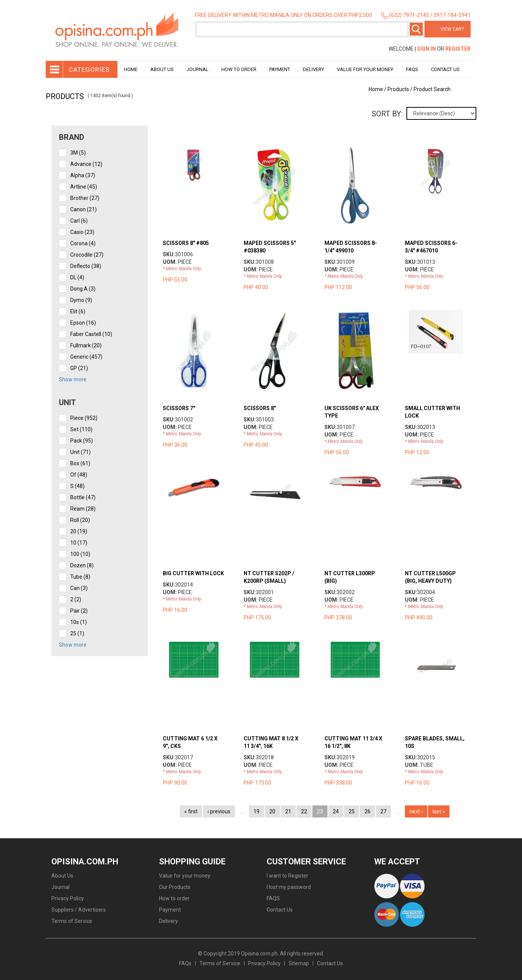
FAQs (185, 963)
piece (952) (84, 418)
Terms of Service (72, 921)
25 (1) (77, 633)
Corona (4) (83, 243)
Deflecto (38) (86, 266)
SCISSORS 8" (260, 408)
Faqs (412, 69)
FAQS (273, 898)
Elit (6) (78, 311)
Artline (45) (84, 187)
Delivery (314, 69)
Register (458, 49)
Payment (280, 69)
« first (191, 811)
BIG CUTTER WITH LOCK (193, 573)
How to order (239, 69)
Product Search (432, 89)
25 (352, 811)
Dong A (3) (83, 289)
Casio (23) (82, 232)
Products (398, 89)
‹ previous (219, 811)
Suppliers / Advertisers (79, 910)
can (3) (79, 588)
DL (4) (77, 277)
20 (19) (79, 531)
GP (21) (79, 368)
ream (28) (83, 509)
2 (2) (76, 599)
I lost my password (289, 887)
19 (256, 811)
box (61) (80, 463)
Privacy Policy (68, 898)
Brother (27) (85, 198)
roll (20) (80, 520)
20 (272, 811)
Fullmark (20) (86, 345)
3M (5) (78, 153)
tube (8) (80, 577)
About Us (162, 69)
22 (304, 811)
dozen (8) (82, 565)
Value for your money (365, 69)
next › (416, 811)
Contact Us (445, 69)
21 (288, 811)
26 (368, 811)
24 (336, 811)
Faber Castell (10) (91, 334)
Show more (73, 379)
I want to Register (287, 876)
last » (439, 811)
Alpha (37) (83, 175)
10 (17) (79, 543)
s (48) (77, 486)
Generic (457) (86, 357)
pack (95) (82, 441)
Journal (198, 69)
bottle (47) (83, 497)
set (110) (81, 429)
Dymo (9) (81, 300)
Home (131, 69)
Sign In (426, 49)
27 (383, 811)
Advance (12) (86, 164)
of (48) (79, 475)
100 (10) (80, 554)
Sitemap (299, 963)
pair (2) (79, 611)
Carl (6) (79, 221)
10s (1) (79, 622)
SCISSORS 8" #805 (186, 243)
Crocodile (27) (87, 255)
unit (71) (80, 452)
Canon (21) (83, 209)
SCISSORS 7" (179, 408)
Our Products (175, 887)
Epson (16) (83, 323)
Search (416, 29)
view (201, 149)
